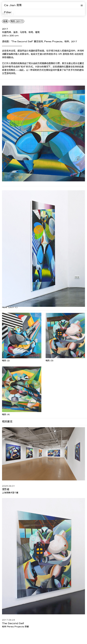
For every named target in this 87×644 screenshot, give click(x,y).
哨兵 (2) (6, 361)
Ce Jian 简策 (13, 5)
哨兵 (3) (50, 361)
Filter (8, 12)
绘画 (5, 21)
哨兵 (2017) (17, 21)
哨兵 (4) (6, 415)
